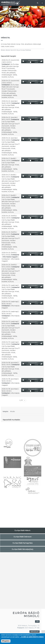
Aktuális (12, 411)
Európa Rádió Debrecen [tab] (23, 537)
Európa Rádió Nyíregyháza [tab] (23, 543)
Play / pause (23, 61)
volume (41, 61)
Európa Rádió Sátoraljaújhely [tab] (23, 549)
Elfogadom (6, 641)
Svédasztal (6, 64)
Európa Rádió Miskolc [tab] (22, 530)
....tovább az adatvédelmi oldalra (32, 637)
